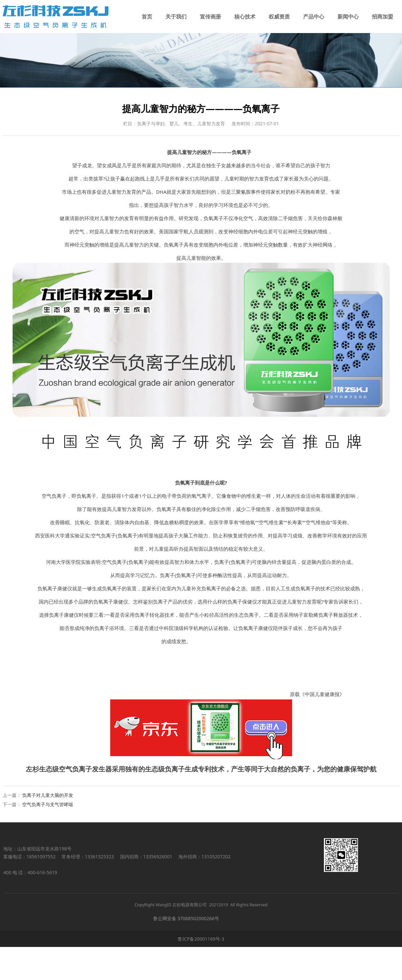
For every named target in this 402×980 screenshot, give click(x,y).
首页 (147, 17)
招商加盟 (382, 17)
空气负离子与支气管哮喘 (48, 837)
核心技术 (245, 17)
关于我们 (176, 17)
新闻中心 (348, 17)
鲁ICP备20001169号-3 (201, 972)
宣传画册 (210, 17)
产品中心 (314, 17)
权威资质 (279, 17)
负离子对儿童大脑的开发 (48, 828)
